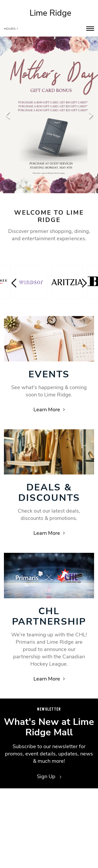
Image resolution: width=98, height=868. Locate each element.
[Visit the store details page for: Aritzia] (67, 282)
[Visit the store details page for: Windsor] (31, 282)
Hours (11, 29)
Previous (8, 115)
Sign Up (49, 776)
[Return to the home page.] (49, 13)
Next (90, 115)
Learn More (49, 410)
